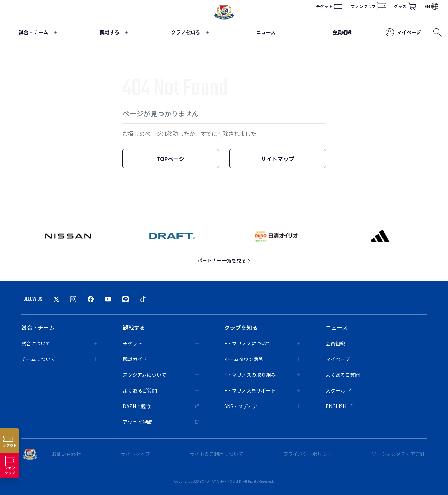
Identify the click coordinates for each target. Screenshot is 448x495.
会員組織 (342, 32)
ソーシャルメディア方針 (398, 454)
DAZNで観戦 (161, 406)
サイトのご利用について (217, 454)
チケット (329, 6)
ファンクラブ (368, 6)
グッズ (405, 6)
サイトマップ (278, 159)
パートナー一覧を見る (224, 260)
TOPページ (170, 159)
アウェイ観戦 (161, 422)
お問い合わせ (66, 454)
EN (431, 6)
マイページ (403, 32)
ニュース (266, 32)
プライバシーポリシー (307, 454)
